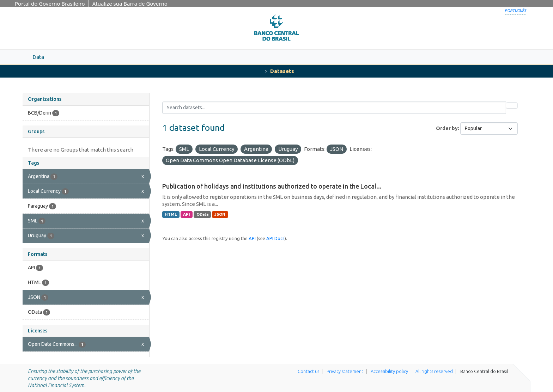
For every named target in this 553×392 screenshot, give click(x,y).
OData (202, 214)
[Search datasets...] (334, 108)
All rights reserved (434, 371)
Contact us (308, 371)
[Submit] (512, 105)
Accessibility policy (389, 371)
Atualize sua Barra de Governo (130, 4)
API (187, 214)
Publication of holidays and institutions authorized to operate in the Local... (272, 186)
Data (38, 57)
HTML (171, 214)
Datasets (282, 71)
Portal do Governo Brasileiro (50, 4)
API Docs (275, 238)
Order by (447, 128)
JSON (220, 214)
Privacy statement (345, 371)
